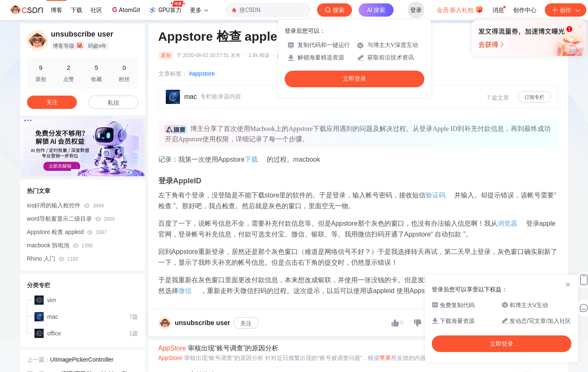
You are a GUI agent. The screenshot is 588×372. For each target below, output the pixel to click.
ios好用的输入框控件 (65, 205)
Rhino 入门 (53, 259)
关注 (246, 323)
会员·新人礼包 (460, 9)
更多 (199, 10)
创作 (566, 10)
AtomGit (125, 10)
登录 (416, 10)
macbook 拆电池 (60, 245)
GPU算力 (166, 7)
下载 (76, 10)
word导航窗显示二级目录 (71, 219)
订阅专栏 (534, 97)
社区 (96, 10)
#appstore (202, 74)
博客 (57, 10)
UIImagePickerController (82, 358)
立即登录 (354, 79)
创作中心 (525, 10)
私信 (113, 103)
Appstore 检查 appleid (67, 232)
